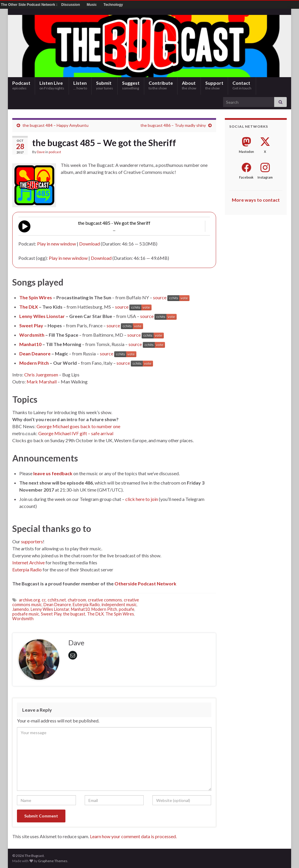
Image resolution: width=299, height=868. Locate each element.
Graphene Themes (53, 861)
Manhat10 (30, 344)
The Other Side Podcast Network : (30, 5)
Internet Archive (28, 562)
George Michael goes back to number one (78, 426)
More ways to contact (256, 200)
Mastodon (246, 152)
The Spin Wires (36, 297)
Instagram (265, 177)
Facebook (246, 177)
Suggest (131, 85)
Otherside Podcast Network (145, 583)
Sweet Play (31, 325)
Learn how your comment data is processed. (133, 836)
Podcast (21, 85)
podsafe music (26, 614)
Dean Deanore (35, 353)
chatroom (77, 600)
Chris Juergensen (41, 375)
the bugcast (74, 614)
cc (44, 600)
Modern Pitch (34, 363)
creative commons (105, 600)
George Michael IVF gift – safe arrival (76, 433)
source (160, 297)
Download (89, 244)
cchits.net (57, 600)
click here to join (142, 499)
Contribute (161, 85)
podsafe (127, 609)
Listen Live (52, 85)
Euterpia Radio (27, 569)
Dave (41, 152)
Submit (105, 85)
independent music (119, 605)
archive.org (29, 600)
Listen (80, 85)
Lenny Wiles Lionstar (42, 316)
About (189, 85)
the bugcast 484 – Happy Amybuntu (55, 125)
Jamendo (21, 609)
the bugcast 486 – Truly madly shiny (173, 125)
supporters (32, 541)
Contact (242, 85)
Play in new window (57, 244)
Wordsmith (32, 335)
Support (214, 85)
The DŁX (29, 307)
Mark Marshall (42, 382)
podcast (55, 152)
